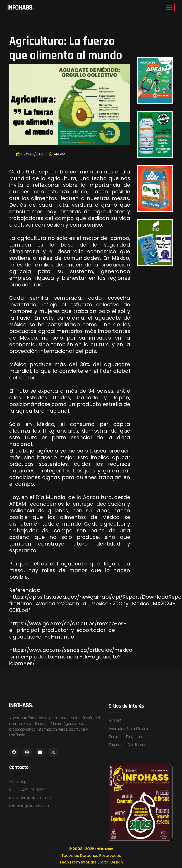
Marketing (18, 782)
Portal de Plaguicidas (127, 737)
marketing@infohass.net (30, 798)
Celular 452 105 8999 (27, 790)
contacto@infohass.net (29, 806)
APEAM (115, 721)
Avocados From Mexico (128, 729)
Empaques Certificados (129, 745)
